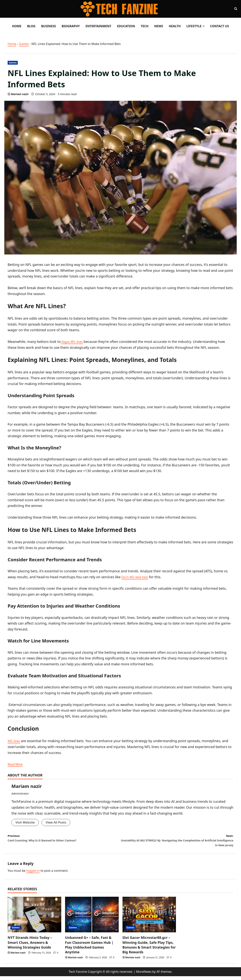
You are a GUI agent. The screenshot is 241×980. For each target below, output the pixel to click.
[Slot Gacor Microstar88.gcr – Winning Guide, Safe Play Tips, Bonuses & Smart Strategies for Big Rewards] (149, 919)
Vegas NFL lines (74, 342)
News (159, 26)
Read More (16, 764)
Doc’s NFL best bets (137, 577)
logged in (33, 875)
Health (175, 26)
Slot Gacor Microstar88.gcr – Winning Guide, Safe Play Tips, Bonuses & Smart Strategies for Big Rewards (149, 949)
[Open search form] (236, 9)
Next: (177, 843)
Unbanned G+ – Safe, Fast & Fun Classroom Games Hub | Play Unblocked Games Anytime (89, 949)
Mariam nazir (20, 94)
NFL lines (15, 741)
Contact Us (220, 26)
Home (17, 26)
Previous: (64, 840)
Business (49, 26)
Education (126, 26)
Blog (31, 26)
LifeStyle (194, 26)
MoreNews (144, 975)
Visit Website (26, 823)
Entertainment (98, 26)
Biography (71, 26)
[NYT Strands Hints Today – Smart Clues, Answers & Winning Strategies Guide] (34, 919)
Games (24, 44)
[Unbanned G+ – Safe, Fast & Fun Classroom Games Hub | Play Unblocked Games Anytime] (92, 919)
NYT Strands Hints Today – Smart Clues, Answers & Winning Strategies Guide (30, 946)
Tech (145, 26)
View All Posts (58, 823)
